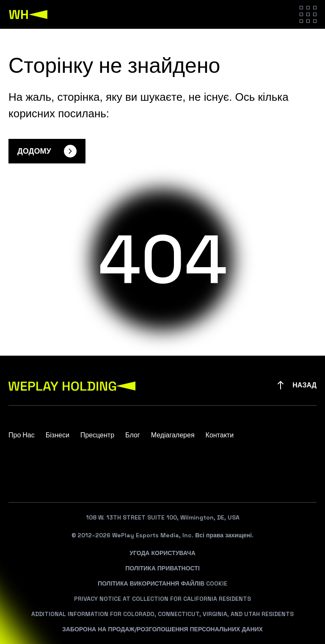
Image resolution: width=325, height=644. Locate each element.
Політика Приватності (162, 568)
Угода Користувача (162, 553)
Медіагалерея (173, 435)
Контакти (220, 435)
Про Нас (22, 435)
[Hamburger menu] (308, 14)
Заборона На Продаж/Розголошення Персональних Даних (162, 629)
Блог (133, 435)
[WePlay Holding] (28, 14)
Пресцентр (97, 435)
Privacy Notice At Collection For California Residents (162, 599)
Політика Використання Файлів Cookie (162, 583)
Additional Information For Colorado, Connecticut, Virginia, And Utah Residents (162, 614)
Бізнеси (58, 435)
